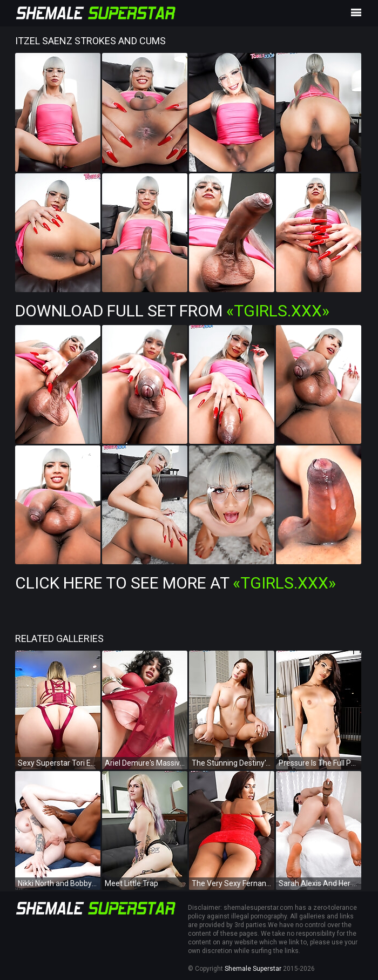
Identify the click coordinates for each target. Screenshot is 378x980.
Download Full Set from (172, 311)
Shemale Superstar (253, 969)
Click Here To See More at (175, 583)
